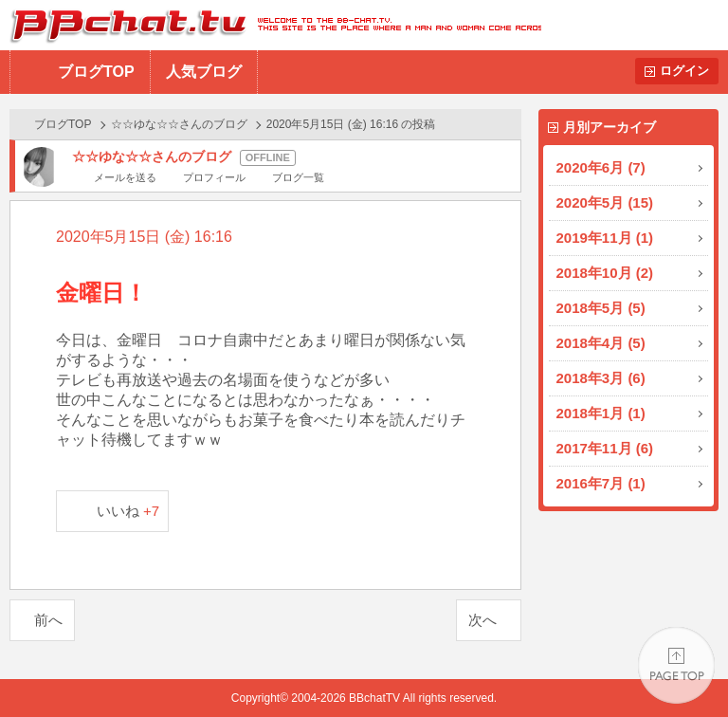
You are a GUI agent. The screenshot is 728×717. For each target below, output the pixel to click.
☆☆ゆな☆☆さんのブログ (179, 124)
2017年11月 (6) (605, 448)
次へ (482, 620)
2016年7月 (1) (601, 483)
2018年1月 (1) (601, 413)
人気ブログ (204, 72)
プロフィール (214, 177)
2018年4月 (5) (601, 343)
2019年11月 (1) (605, 238)
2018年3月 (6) (601, 378)
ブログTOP (96, 72)
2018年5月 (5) (601, 308)
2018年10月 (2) (605, 273)
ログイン (684, 71)
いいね (128, 511)
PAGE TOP (676, 665)
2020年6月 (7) (601, 167)
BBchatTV (271, 25)
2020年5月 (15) (605, 202)
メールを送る (125, 177)
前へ (48, 620)
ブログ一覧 (298, 177)
